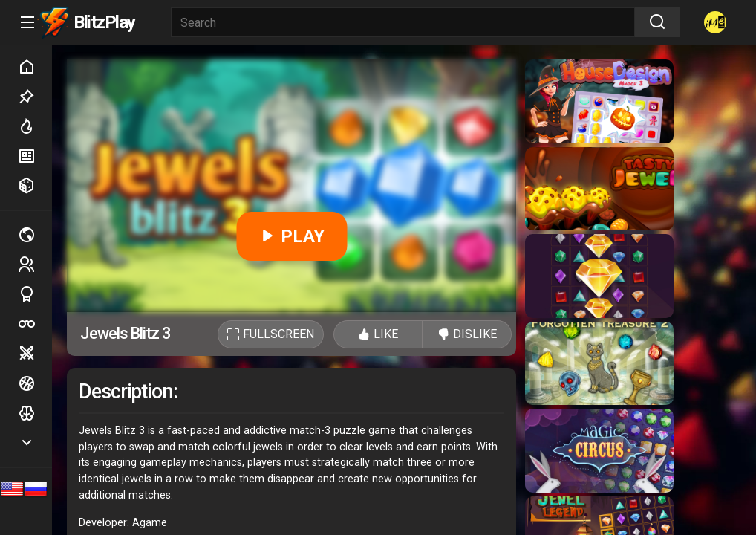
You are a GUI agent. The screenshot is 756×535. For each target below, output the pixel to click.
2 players (35, 264)
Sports (35, 294)
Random (35, 186)
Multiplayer (35, 235)
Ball (35, 383)
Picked (35, 97)
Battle (35, 354)
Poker (35, 324)
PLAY (291, 236)
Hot (35, 126)
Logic (35, 413)
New (35, 156)
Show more (35, 442)
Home (35, 67)
